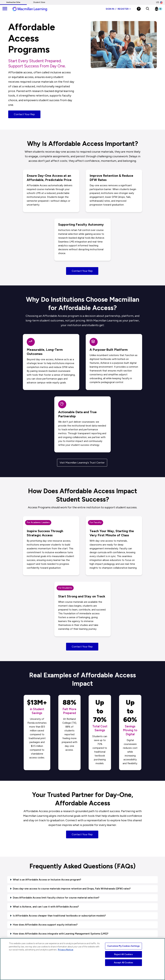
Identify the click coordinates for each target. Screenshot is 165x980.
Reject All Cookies (123, 954)
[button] (148, 9)
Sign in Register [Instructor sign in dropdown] (118, 9)
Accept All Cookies (124, 963)
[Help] (139, 9)
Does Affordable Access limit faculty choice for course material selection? (56, 898)
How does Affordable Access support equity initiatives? (45, 925)
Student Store (39, 2)
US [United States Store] (159, 2)
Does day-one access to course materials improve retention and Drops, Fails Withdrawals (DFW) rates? (72, 889)
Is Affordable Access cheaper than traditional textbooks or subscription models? (59, 916)
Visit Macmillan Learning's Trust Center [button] (82, 463)
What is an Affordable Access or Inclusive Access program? (47, 880)
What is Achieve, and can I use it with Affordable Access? (46, 907)
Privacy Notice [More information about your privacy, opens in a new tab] (66, 950)
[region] (82, 959)
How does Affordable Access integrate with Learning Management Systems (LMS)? (61, 934)
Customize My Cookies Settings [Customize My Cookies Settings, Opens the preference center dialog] (124, 946)
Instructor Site (13, 2)
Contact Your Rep (24, 114)
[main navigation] (5, 9)
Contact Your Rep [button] (82, 271)
